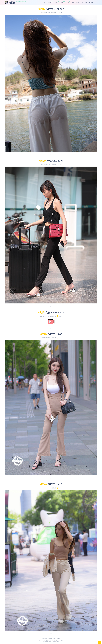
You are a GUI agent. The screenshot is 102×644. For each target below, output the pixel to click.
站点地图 (53, 641)
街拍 (50, 3)
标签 (73, 3)
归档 (78, 3)
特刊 (62, 3)
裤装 (55, 13)
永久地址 (91, 3)
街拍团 (10, 3)
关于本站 (57, 641)
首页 (45, 3)
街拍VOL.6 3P (55, 334)
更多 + (58, 639)
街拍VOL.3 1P (55, 484)
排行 (82, 3)
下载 (68, 3)
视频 (56, 3)
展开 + (51, 155)
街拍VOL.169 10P (55, 9)
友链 (86, 3)
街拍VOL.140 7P (55, 161)
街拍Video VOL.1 (55, 312)
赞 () (59, 13)
